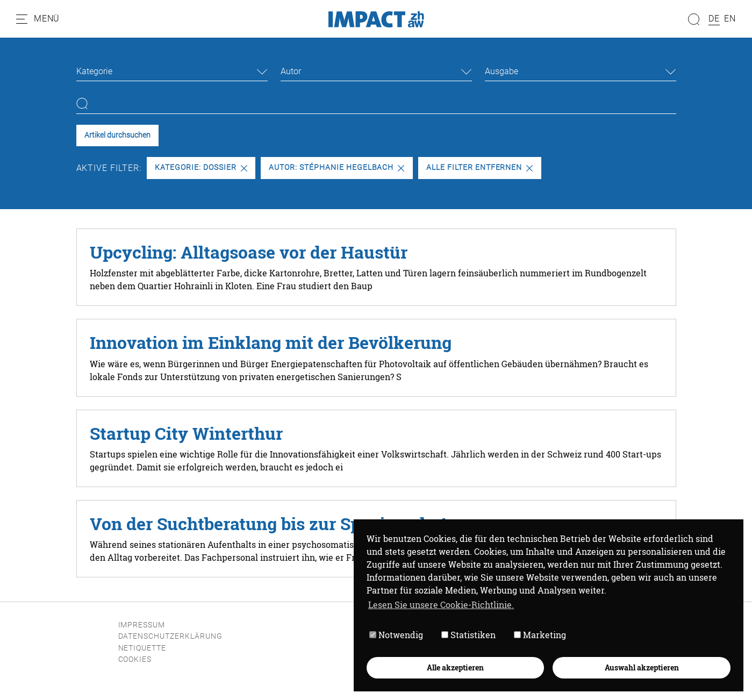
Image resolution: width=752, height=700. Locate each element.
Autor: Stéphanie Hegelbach (336, 167)
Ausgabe (502, 71)
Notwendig (396, 635)
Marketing (540, 635)
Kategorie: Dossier (201, 167)
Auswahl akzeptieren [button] (642, 667)
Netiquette (142, 648)
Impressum (142, 625)
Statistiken (468, 635)
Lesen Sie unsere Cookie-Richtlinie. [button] (441, 605)
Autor (291, 71)
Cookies (135, 659)
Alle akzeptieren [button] (455, 667)
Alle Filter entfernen (479, 167)
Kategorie (94, 71)
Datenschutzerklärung (170, 636)
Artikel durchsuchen (117, 135)
